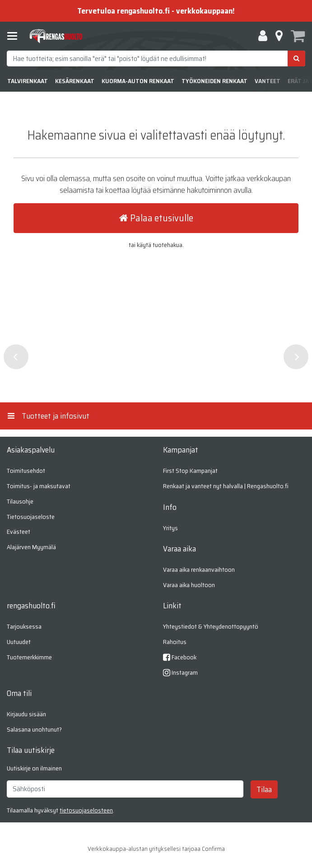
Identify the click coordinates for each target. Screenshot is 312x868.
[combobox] (156, 58)
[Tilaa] (264, 789)
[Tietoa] (279, 36)
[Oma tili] (263, 36)
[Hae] (296, 58)
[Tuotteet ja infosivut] (15, 36)
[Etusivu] (56, 36)
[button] (86, 810)
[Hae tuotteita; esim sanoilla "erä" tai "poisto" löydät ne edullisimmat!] (156, 58)
